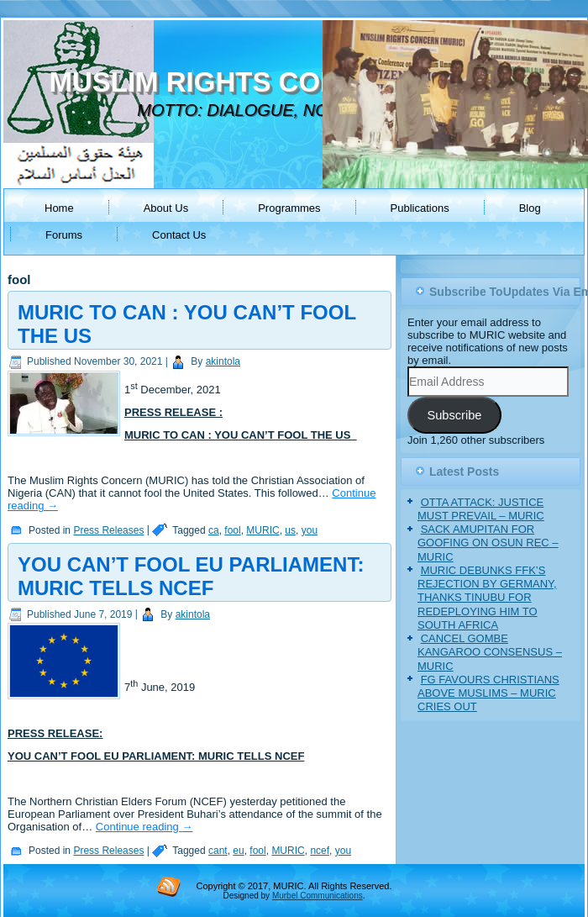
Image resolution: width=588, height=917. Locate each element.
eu (238, 851)
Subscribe (454, 415)
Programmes (289, 208)
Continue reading (144, 827)
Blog (530, 208)
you (310, 530)
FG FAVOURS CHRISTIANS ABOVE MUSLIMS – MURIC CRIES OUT (488, 693)
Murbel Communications (318, 896)
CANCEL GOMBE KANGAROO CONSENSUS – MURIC (490, 652)
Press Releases (108, 530)
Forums (64, 235)
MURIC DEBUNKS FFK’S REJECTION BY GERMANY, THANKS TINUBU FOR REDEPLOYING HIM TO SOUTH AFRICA (487, 598)
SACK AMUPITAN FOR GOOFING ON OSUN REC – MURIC (488, 543)
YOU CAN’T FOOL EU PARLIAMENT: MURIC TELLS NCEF (191, 576)
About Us (166, 208)
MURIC (262, 530)
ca (214, 530)
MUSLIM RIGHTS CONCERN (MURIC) (292, 82)
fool (232, 530)
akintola (223, 361)
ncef (320, 851)
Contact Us (179, 235)
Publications (420, 208)
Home (59, 208)
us (290, 530)
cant (218, 851)
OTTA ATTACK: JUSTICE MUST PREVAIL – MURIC (481, 509)
